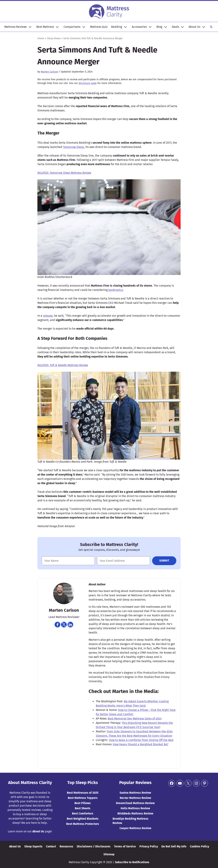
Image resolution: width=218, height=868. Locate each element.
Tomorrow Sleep (73, 147)
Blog (159, 27)
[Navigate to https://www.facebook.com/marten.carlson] (57, 625)
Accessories (139, 27)
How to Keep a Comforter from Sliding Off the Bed (141, 740)
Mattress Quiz (99, 27)
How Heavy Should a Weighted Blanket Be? (141, 744)
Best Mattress (45, 27)
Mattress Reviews (15, 27)
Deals (175, 27)
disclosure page (88, 83)
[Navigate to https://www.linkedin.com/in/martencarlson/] (70, 625)
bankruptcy (116, 290)
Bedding (117, 27)
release (48, 316)
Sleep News (54, 38)
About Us (194, 27)
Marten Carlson (49, 72)
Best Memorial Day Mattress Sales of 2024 (135, 719)
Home (41, 38)
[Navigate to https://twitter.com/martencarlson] (64, 625)
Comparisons (72, 27)
